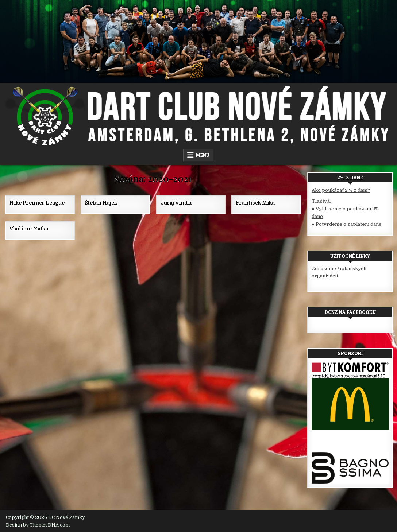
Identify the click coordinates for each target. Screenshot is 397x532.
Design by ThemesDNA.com (38, 525)
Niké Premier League (37, 203)
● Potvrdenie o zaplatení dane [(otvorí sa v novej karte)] (347, 224)
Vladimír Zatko (29, 229)
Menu (203, 155)
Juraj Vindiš (177, 203)
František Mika (255, 203)
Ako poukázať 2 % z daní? (341, 190)
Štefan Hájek (101, 203)
